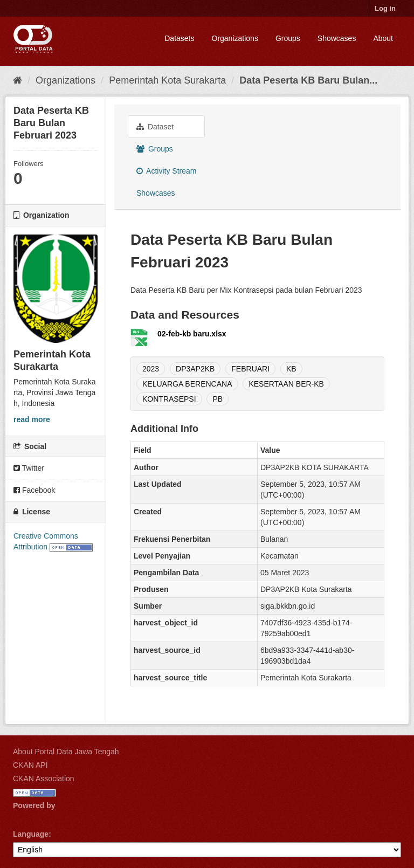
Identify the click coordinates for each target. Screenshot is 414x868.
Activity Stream (166, 171)
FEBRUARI (250, 369)
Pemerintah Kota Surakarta (167, 80)
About (383, 38)
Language (31, 834)
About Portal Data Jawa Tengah (66, 752)
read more (32, 419)
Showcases (337, 38)
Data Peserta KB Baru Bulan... (308, 80)
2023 (151, 369)
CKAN (31, 818)
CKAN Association (44, 779)
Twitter (29, 468)
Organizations (235, 38)
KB (291, 369)
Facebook (34, 490)
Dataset (155, 127)
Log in (385, 8)
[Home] (18, 80)
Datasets (179, 38)
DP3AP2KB (195, 369)
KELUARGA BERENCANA (187, 384)
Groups (288, 38)
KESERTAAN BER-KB (286, 384)
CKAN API (30, 765)
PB (218, 399)
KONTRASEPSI (169, 399)
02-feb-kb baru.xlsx (192, 334)
